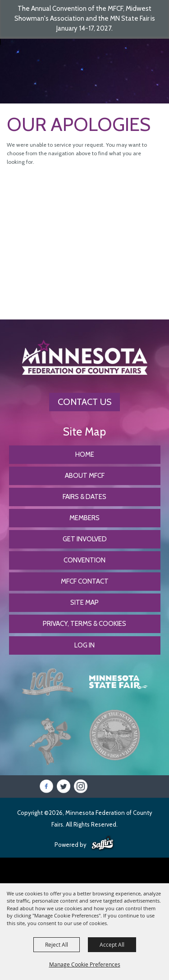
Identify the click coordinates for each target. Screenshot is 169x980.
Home (85, 454)
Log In (84, 645)
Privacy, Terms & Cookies (84, 624)
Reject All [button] (57, 944)
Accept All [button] (112, 944)
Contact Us (84, 402)
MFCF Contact (85, 581)
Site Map (84, 602)
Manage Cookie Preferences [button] (85, 964)
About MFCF (85, 476)
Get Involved (85, 539)
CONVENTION (84, 560)
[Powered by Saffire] (103, 844)
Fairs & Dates (84, 497)
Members (84, 518)
